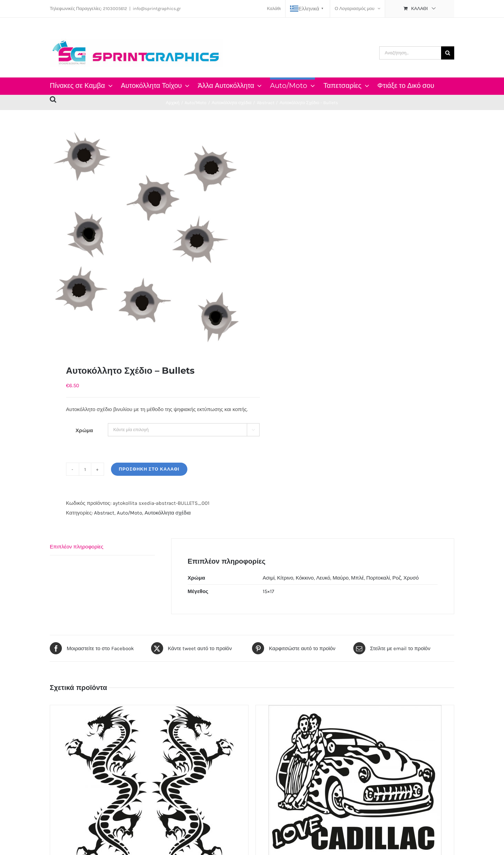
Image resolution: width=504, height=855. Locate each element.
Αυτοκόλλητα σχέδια (168, 513)
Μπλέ (358, 578)
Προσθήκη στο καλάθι (149, 469)
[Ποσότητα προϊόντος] (85, 469)
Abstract (104, 513)
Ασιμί (269, 578)
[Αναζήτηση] (448, 53)
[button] (53, 98)
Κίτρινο (285, 578)
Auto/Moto (129, 513)
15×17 (268, 591)
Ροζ (397, 578)
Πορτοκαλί (378, 578)
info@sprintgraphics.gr (157, 8)
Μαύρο (340, 578)
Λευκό (323, 578)
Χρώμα (84, 430)
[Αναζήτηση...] (410, 53)
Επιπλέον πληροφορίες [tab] (77, 547)
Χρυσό (411, 578)
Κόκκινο (305, 578)
